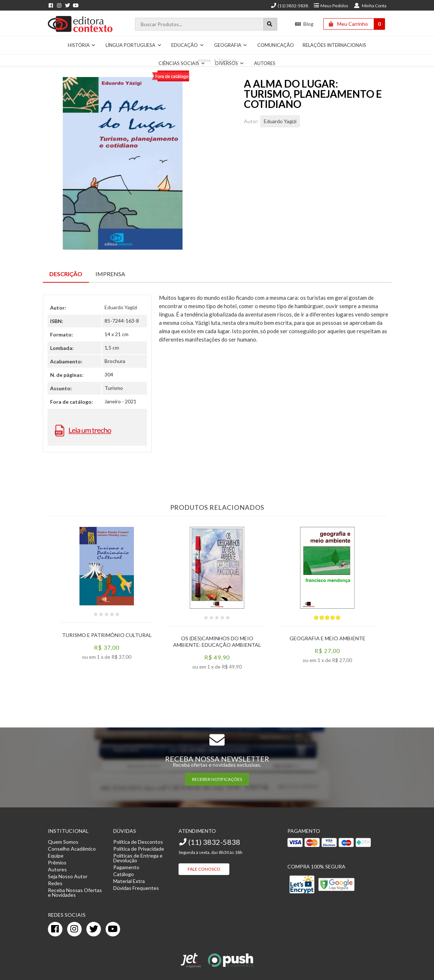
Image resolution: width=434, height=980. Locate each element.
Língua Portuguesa (134, 45)
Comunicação (276, 45)
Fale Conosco (204, 869)
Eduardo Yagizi (280, 121)
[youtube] (113, 929)
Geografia (231, 45)
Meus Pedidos (331, 6)
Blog (304, 24)
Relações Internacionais (334, 45)
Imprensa (110, 274)
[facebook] (55, 929)
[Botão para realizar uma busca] (270, 24)
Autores (265, 63)
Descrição (66, 274)
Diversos (230, 63)
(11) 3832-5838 (289, 6)
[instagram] (74, 929)
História (82, 45)
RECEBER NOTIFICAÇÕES (217, 779)
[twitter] (94, 929)
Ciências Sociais (182, 63)
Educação (188, 45)
